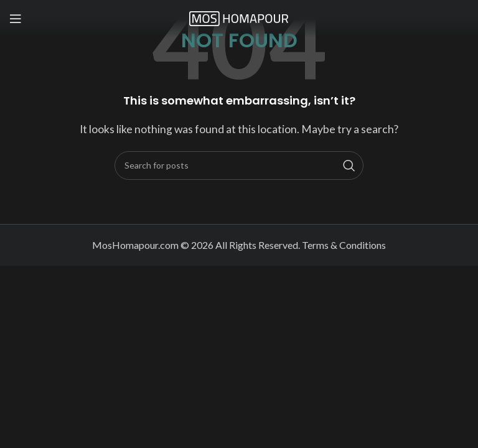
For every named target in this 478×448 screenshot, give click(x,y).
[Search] (239, 166)
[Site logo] (239, 17)
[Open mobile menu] (16, 19)
